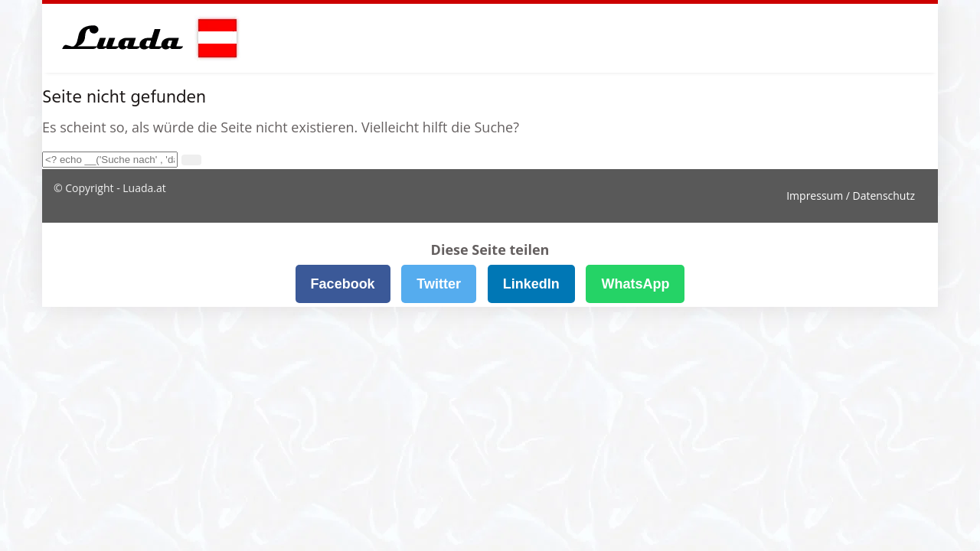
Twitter (439, 284)
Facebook (343, 284)
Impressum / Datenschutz (851, 196)
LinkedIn (531, 284)
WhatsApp (635, 284)
